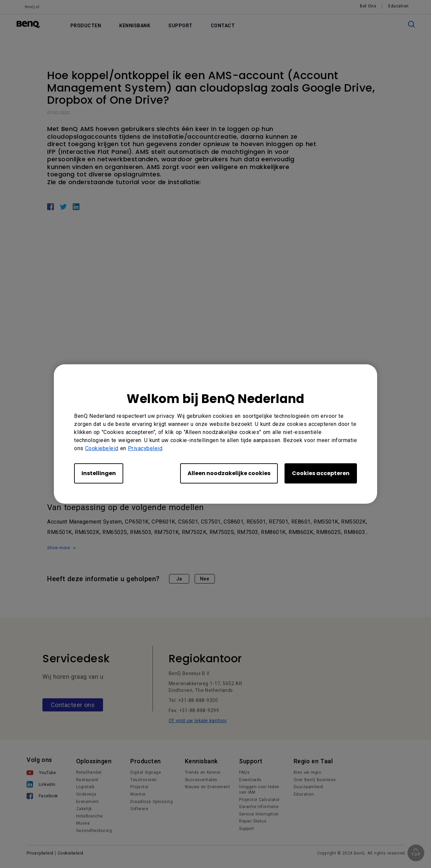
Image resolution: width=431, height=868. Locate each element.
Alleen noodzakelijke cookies (229, 473)
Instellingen (99, 473)
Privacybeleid (145, 448)
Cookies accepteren (321, 473)
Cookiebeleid (102, 448)
